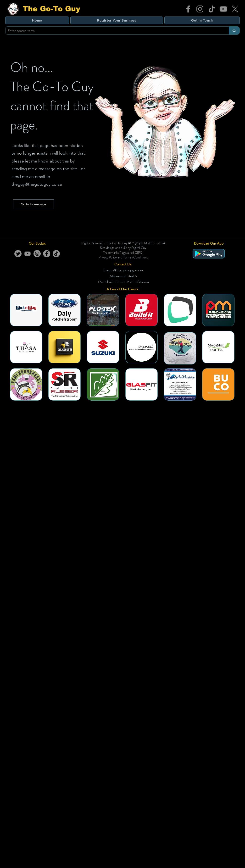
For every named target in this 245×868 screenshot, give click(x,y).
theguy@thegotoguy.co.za (37, 184)
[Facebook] (188, 9)
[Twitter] (18, 254)
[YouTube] (223, 9)
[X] (235, 9)
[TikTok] (212, 9)
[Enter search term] (113, 31)
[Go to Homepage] (33, 204)
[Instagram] (200, 9)
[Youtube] (28, 254)
